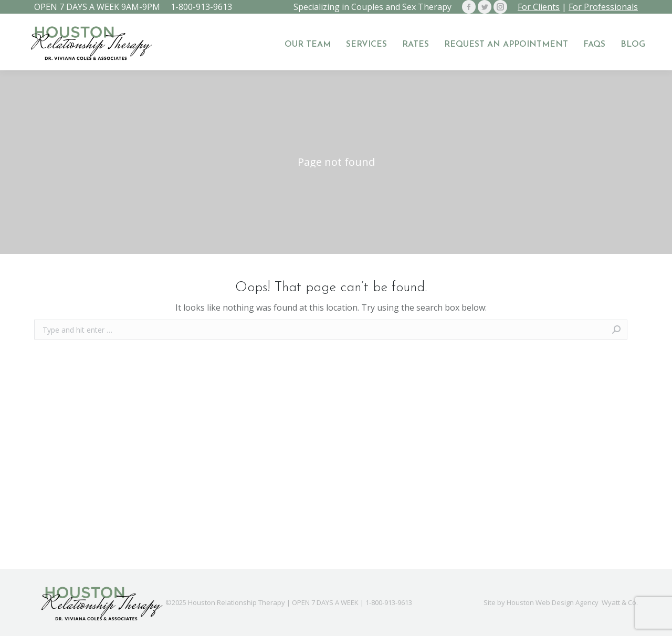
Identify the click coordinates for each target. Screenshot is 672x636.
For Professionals (603, 7)
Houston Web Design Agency (553, 602)
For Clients (539, 7)
